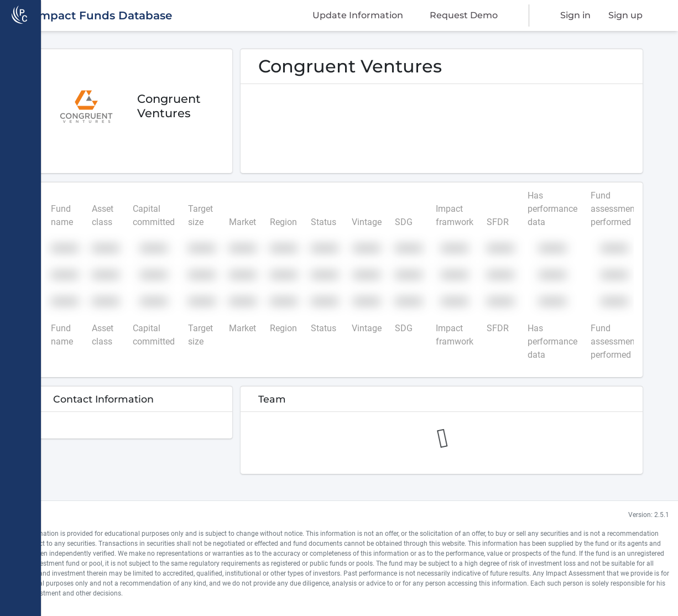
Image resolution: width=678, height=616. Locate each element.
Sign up (625, 15)
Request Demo (464, 15)
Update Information (358, 15)
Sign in (575, 15)
